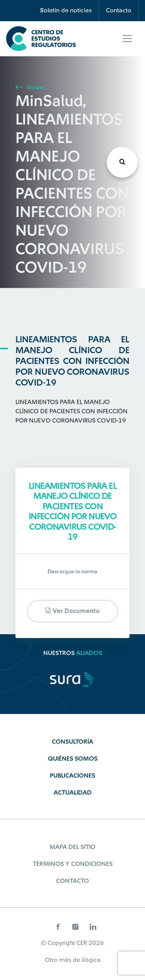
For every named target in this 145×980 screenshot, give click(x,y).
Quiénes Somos (73, 759)
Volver (30, 88)
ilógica (91, 960)
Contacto (119, 10)
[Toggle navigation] (127, 39)
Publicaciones (72, 776)
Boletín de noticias (66, 10)
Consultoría (72, 742)
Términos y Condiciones (73, 864)
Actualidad (73, 793)
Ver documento (72, 611)
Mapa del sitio (72, 847)
